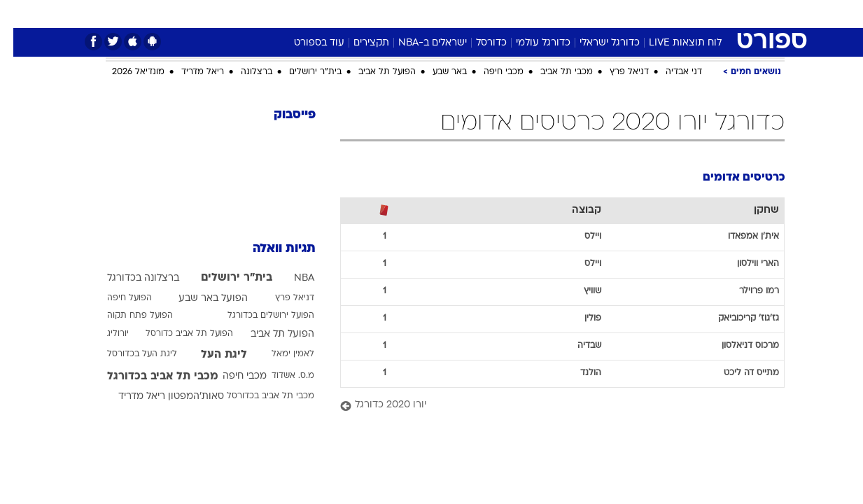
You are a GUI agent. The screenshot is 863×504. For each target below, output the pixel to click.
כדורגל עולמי (530, 43)
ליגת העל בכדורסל (129, 354)
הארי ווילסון (745, 264)
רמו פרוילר (746, 291)
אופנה (272, 14)
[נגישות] (19, 14)
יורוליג (105, 334)
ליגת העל (211, 355)
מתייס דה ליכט (738, 373)
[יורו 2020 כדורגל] (549, 406)
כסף (504, 14)
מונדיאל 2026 (125, 72)
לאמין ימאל (280, 354)
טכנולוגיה (323, 14)
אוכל (467, 14)
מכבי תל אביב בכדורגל (149, 377)
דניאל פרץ (616, 72)
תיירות (376, 14)
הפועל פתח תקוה (127, 316)
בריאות (423, 14)
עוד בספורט (306, 43)
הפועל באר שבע (200, 299)
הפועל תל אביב (374, 72)
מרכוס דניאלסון (737, 346)
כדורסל (478, 43)
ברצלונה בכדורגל (130, 278)
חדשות (680, 14)
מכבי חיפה (490, 72)
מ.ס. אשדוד (280, 376)
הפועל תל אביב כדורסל (176, 334)
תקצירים (358, 43)
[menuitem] (671, 14)
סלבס (542, 14)
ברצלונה (243, 72)
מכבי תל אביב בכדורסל (257, 396)
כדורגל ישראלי (596, 43)
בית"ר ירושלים (302, 72)
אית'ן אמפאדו (740, 237)
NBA (291, 278)
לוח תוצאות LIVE (672, 43)
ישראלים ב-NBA (419, 43)
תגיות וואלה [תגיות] (271, 249)
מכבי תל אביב (553, 72)
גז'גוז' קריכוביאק (735, 318)
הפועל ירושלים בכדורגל (258, 316)
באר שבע (436, 72)
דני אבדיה (671, 72)
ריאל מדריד (189, 72)
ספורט (632, 14)
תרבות (587, 14)
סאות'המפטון (183, 397)
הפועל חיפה (116, 298)
